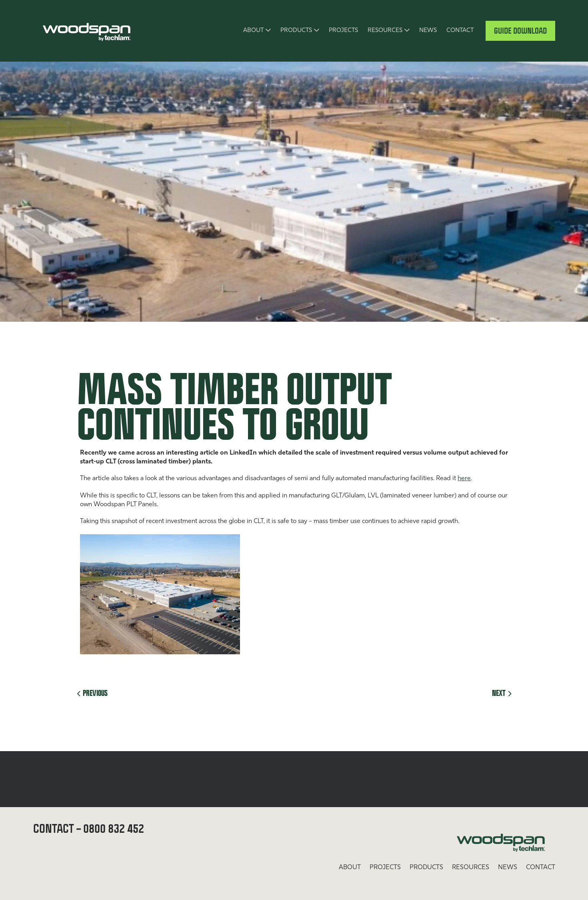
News (428, 31)
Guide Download (520, 31)
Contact (460, 31)
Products (296, 31)
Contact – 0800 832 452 (89, 828)
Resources (385, 31)
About (253, 31)
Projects (343, 31)
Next (502, 693)
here (464, 479)
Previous (92, 693)
